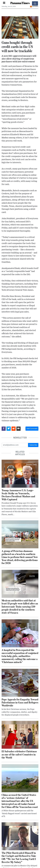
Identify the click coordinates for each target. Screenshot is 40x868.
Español (34, 6)
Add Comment (32, 429)
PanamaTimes (20, 3)
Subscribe (33, 445)
